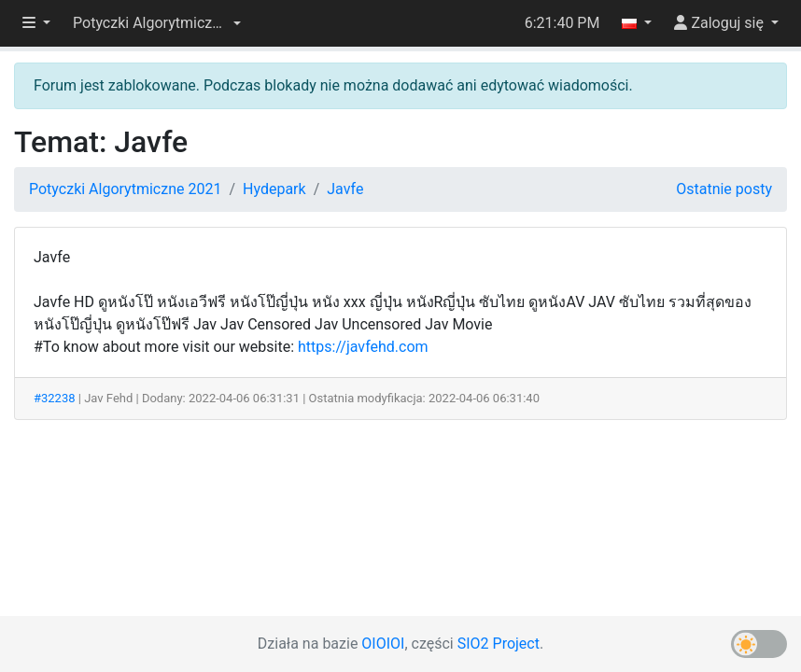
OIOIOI (383, 644)
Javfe (345, 189)
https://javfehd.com (363, 347)
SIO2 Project (499, 644)
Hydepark (274, 189)
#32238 (55, 398)
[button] (157, 23)
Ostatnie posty (724, 189)
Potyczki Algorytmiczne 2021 (125, 189)
